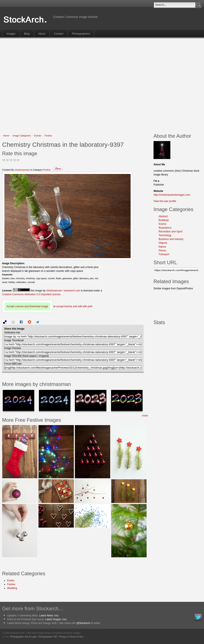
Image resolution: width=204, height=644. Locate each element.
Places (162, 251)
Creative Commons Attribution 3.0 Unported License (31, 294)
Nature (162, 247)
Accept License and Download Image (27, 306)
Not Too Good (4, 160)
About (42, 34)
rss (56, 616)
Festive (48, 136)
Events (38, 136)
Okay (7, 160)
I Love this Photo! (18, 160)
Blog (27, 34)
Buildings (164, 220)
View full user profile (165, 201)
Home (6, 136)
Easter (11, 581)
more (145, 416)
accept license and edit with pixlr (74, 306)
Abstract (163, 216)
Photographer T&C (48, 637)
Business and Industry (171, 239)
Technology (165, 235)
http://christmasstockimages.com (172, 195)
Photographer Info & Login (23, 637)
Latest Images (53, 619)
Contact (59, 34)
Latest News (46, 616)
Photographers (81, 34)
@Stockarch (83, 623)
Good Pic (11, 160)
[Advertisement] (41, 84)
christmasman (22, 170)
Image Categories (22, 136)
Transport (164, 254)
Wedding (12, 588)
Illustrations (165, 228)
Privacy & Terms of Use (71, 637)
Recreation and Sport (170, 232)
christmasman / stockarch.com (63, 291)
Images (11, 34)
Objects (163, 243)
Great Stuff (15, 160)
